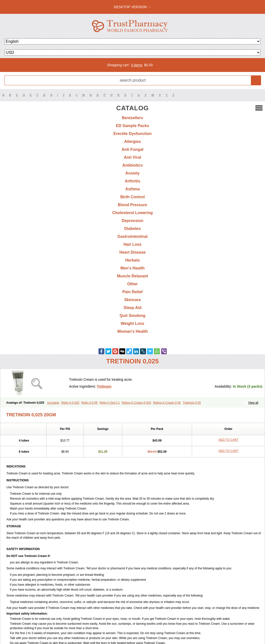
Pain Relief (133, 292)
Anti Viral (133, 157)
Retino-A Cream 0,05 (167, 403)
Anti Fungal (133, 149)
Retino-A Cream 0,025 (136, 403)
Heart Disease (133, 252)
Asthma (132, 189)
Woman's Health (133, 331)
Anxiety (133, 173)
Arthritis (132, 181)
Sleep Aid (132, 308)
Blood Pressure (132, 205)
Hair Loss (132, 244)
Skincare (132, 300)
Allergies (133, 142)
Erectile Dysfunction (132, 134)
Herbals (132, 260)
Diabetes (132, 229)
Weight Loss (132, 323)
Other (132, 284)
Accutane (53, 403)
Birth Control (132, 197)
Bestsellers (132, 118)
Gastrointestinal (133, 236)
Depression (132, 221)
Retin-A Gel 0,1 (110, 403)
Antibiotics (132, 165)
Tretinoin (104, 386)
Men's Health (132, 268)
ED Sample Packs (132, 126)
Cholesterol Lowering (133, 213)
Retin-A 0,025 (70, 403)
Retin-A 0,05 (89, 403)
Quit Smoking (133, 316)
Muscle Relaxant (132, 276)
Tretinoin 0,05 (192, 403)
